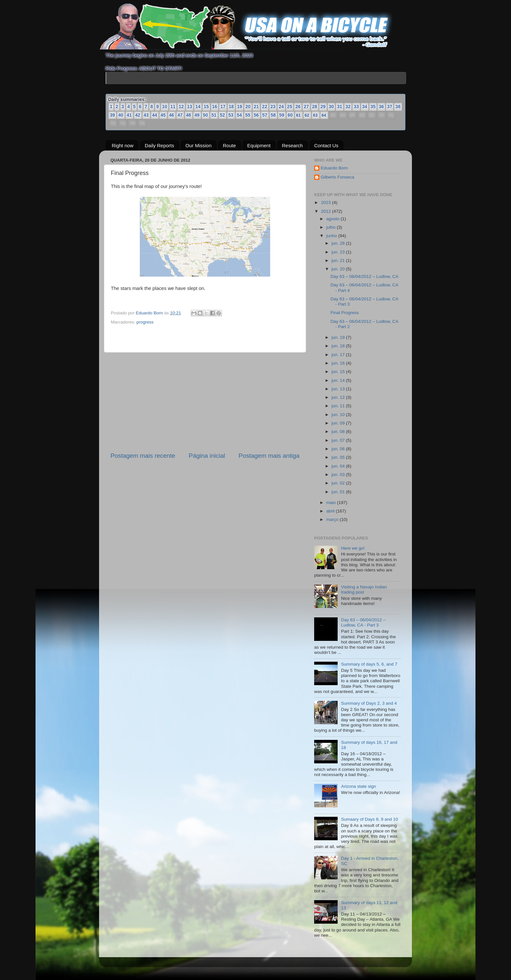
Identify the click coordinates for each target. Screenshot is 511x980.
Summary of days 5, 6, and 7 (369, 664)
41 (129, 115)
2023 (327, 202)
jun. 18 (339, 346)
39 (112, 115)
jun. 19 (339, 337)
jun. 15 (339, 372)
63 (316, 115)
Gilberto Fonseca (337, 177)
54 (240, 115)
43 (146, 115)
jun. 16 (339, 363)
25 (290, 107)
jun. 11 (339, 406)
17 (223, 107)
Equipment (259, 145)
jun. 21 (339, 260)
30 (331, 107)
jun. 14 (339, 380)
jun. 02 (339, 483)
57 (265, 115)
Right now (123, 145)
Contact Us (326, 145)
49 (197, 115)
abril (331, 511)
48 (189, 115)
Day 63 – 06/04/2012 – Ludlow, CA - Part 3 (363, 622)
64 (324, 115)
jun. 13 (339, 389)
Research (292, 145)
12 (181, 107)
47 (180, 115)
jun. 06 (339, 449)
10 (165, 107)
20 (248, 107)
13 (190, 107)
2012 (327, 211)
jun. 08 (339, 432)
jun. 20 (339, 269)
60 (290, 115)
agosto (333, 219)
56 (256, 115)
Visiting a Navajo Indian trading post (364, 590)
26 (298, 107)
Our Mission (198, 145)
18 (231, 107)
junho (332, 236)
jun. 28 (339, 243)
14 (198, 107)
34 (365, 107)
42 (138, 115)
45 (163, 115)
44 (155, 115)
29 (323, 107)
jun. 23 (339, 252)
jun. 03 (339, 475)
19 (240, 107)
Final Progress (345, 313)
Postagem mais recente (143, 456)
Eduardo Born (150, 313)
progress (145, 322)
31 (340, 107)
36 (381, 107)
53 (231, 115)
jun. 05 (339, 457)
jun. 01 (339, 491)
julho (331, 227)
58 (273, 115)
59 (282, 115)
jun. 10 (339, 415)
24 (281, 107)
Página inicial (207, 456)
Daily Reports (159, 145)
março (333, 519)
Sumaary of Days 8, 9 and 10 (369, 819)
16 (215, 107)
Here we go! (353, 548)
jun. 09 (339, 423)
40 (121, 115)
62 (307, 115)
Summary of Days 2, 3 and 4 (369, 703)
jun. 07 (339, 440)
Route (229, 145)
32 (348, 107)
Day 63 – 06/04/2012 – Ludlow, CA (365, 276)
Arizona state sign (358, 786)
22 (265, 107)
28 (315, 107)
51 (214, 115)
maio (332, 503)
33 (356, 107)
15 (206, 107)
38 (398, 107)
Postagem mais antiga (269, 456)
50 (206, 115)
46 (172, 115)
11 (173, 107)
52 (223, 115)
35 (373, 107)
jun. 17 (339, 354)
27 (306, 107)
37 (390, 107)
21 (256, 107)
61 (299, 115)
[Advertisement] (205, 402)
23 (273, 107)
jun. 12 (339, 397)
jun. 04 (339, 466)
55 (248, 115)
